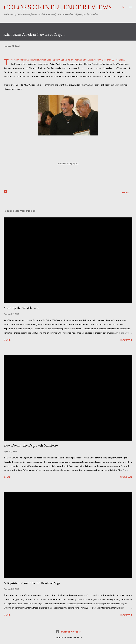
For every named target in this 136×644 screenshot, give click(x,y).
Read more (126, 340)
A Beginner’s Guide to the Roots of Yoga (32, 583)
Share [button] (125, 192)
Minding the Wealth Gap (21, 308)
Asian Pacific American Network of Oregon (34, 60)
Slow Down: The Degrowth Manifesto (31, 445)
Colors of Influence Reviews (58, 7)
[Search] (123, 5)
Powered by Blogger (68, 632)
